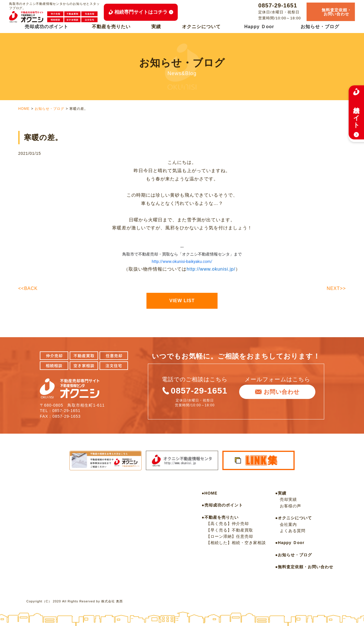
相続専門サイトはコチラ (141, 12)
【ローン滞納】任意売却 (230, 536)
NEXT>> (336, 288)
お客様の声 (290, 506)
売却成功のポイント (46, 27)
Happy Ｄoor (259, 27)
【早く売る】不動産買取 (230, 530)
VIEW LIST (182, 301)
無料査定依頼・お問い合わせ (306, 567)
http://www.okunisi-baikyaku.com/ (182, 261)
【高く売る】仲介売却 (227, 524)
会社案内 (288, 524)
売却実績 (288, 499)
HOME (24, 109)
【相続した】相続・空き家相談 (236, 543)
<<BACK (28, 288)
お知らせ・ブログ (320, 27)
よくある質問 (293, 531)
